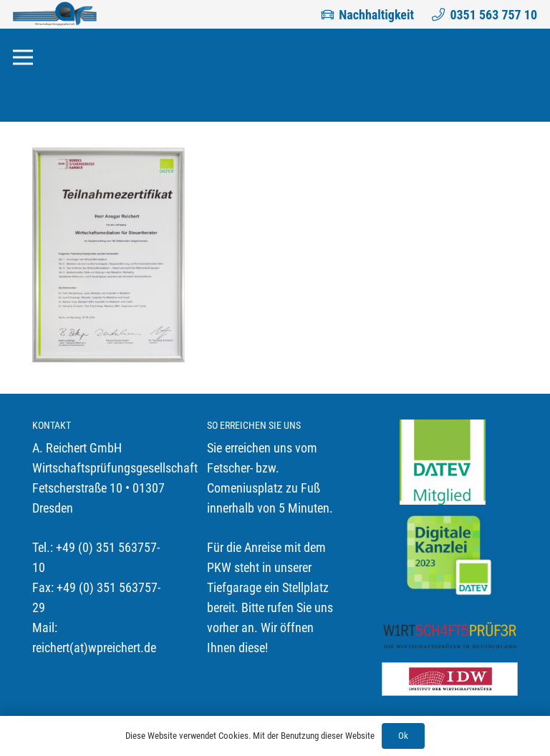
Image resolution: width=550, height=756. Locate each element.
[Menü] (23, 57)
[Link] (55, 14)
